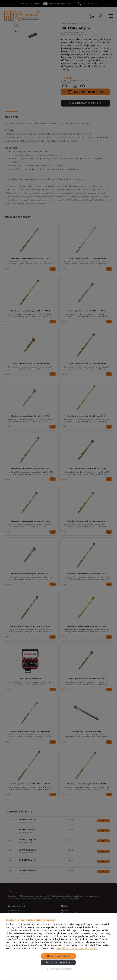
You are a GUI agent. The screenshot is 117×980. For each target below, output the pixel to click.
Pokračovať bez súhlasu (58, 969)
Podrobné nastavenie (58, 962)
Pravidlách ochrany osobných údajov (77, 948)
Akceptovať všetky (59, 956)
